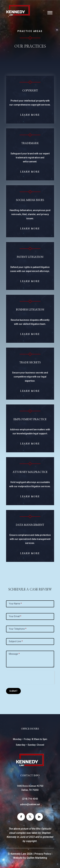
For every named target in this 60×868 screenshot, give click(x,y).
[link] (18, 15)
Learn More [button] (30, 115)
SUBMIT (13, 691)
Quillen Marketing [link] (37, 858)
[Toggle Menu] (50, 13)
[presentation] (30, 677)
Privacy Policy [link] (43, 854)
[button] (21, 817)
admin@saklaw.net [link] (30, 804)
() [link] (30, 799)
